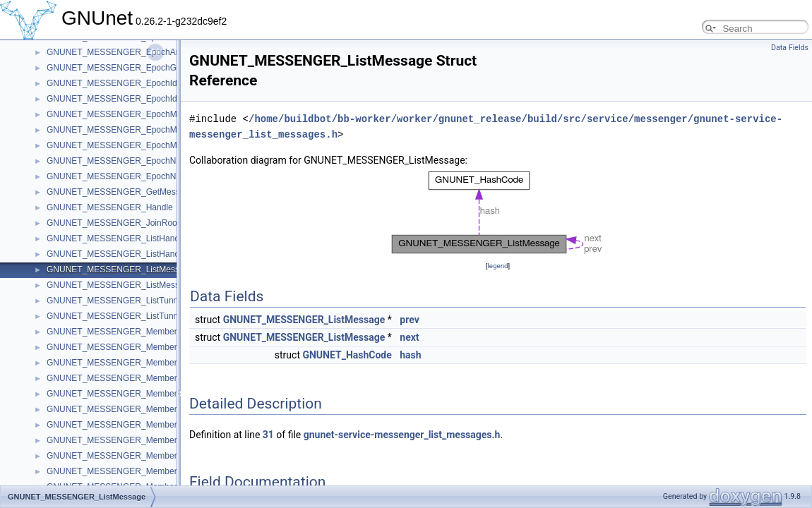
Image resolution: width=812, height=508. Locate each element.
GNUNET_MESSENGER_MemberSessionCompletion (148, 425)
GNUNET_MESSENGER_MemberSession (127, 409)
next (409, 337)
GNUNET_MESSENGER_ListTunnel (116, 301)
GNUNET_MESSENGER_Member (112, 332)
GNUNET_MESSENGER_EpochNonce (120, 161)
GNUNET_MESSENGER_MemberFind (120, 363)
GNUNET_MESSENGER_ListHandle (116, 238)
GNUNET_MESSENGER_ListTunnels (118, 316)
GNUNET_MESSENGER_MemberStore (122, 456)
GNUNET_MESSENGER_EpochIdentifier (125, 83)
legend (497, 266)
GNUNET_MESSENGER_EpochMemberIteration (139, 130)
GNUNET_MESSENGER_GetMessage (120, 192)
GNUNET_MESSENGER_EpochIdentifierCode (135, 99)
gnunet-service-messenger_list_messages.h (402, 435)
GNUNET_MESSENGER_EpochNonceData (130, 176)
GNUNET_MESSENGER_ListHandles (118, 254)
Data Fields (790, 48)
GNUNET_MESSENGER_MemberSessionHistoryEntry (150, 440)
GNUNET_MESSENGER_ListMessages (122, 285)
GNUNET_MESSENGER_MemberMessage (129, 378)
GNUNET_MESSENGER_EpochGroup (120, 68)
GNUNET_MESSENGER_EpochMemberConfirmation (148, 114)
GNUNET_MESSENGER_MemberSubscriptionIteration (150, 471)
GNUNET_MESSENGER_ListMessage (120, 270)
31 (268, 435)
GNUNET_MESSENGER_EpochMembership (132, 145)
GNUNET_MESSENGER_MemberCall (119, 347)
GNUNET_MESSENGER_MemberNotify (123, 394)
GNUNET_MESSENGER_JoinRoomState (125, 223)
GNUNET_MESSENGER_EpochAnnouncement (137, 52)
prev (409, 320)
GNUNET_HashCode (347, 355)
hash (410, 355)
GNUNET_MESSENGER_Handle (110, 207)
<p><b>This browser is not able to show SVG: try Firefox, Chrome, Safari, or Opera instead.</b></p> (498, 213)
